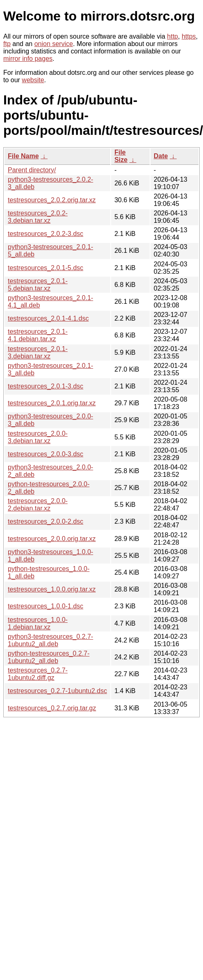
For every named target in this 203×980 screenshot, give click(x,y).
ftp (7, 44)
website (33, 80)
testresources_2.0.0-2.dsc (46, 521)
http (172, 36)
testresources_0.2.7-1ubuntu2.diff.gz (38, 674)
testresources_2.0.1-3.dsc (46, 386)
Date (161, 156)
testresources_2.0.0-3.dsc (46, 454)
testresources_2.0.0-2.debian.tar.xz (38, 505)
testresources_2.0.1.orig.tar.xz (52, 403)
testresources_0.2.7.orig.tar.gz (52, 708)
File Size (121, 156)
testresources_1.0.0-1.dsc (46, 606)
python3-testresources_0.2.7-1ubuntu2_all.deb (50, 640)
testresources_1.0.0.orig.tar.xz (52, 589)
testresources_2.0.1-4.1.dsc (48, 318)
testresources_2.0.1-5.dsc (46, 268)
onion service (54, 44)
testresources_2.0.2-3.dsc (46, 234)
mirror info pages (28, 59)
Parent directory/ (32, 170)
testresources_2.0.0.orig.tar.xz (52, 539)
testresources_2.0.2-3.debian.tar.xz (38, 217)
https (189, 36)
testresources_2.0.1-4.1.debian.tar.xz (38, 335)
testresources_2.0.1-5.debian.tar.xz (38, 285)
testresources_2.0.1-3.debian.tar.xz (38, 352)
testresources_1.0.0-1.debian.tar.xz (38, 623)
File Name (23, 156)
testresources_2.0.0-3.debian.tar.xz (38, 437)
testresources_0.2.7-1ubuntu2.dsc (57, 691)
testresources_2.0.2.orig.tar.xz (52, 200)
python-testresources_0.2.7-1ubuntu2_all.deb (49, 657)
